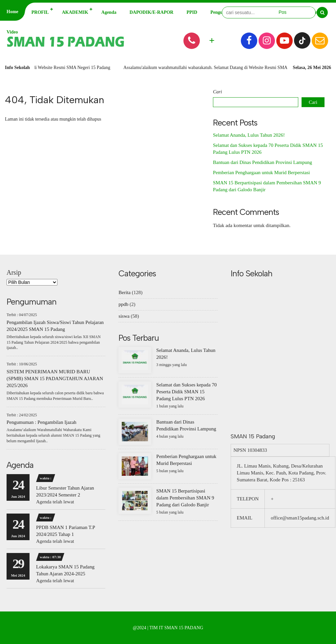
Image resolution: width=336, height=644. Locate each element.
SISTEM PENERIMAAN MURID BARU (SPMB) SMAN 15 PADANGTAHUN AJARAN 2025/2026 (55, 379)
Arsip (14, 272)
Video (12, 32)
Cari (218, 92)
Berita (125, 292)
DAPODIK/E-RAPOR (152, 12)
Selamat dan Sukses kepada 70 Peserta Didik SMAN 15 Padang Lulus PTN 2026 (186, 392)
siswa (124, 316)
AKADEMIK (75, 12)
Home (12, 12)
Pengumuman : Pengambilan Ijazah (42, 422)
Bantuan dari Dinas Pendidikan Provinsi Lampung (262, 162)
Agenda (109, 12)
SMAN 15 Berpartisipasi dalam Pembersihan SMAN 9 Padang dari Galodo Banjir (185, 498)
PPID (192, 12)
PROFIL (40, 12)
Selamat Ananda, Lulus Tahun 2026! (249, 135)
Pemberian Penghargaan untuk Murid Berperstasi (262, 172)
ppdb (123, 304)
